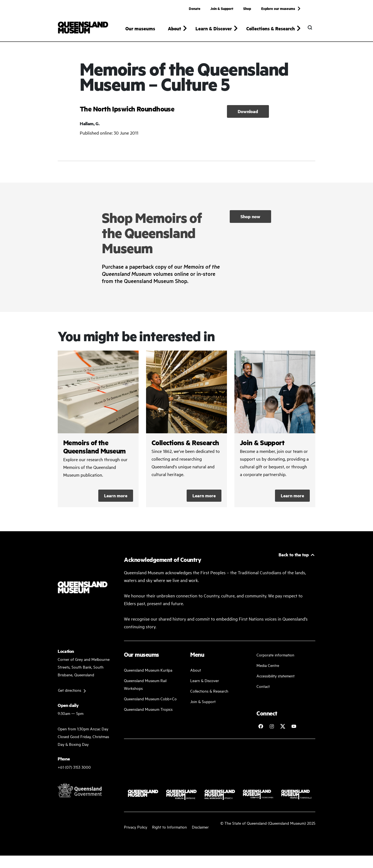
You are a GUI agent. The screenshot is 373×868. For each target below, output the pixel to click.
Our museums (140, 28)
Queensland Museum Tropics (148, 709)
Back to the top (294, 555)
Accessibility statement (276, 676)
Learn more (116, 496)
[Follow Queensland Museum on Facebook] (261, 726)
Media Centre (268, 665)
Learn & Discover (205, 680)
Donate (195, 8)
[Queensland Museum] (83, 28)
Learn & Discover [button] (214, 28)
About (196, 670)
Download (248, 111)
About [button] (174, 28)
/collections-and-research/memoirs (98, 429)
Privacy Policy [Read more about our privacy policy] (136, 827)
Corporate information (275, 655)
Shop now (250, 216)
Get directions (70, 690)
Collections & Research (209, 691)
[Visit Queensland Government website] (80, 790)
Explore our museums (278, 8)
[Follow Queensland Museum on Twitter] (283, 726)
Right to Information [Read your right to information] (170, 827)
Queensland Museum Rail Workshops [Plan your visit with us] (145, 684)
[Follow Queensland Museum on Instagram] (272, 726)
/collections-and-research (186, 429)
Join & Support (222, 8)
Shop (247, 8)
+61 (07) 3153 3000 (74, 767)
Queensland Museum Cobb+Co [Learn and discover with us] (150, 699)
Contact (263, 686)
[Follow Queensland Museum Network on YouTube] (294, 726)
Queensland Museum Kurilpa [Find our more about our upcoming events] (148, 670)
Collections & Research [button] (271, 28)
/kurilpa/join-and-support (275, 429)
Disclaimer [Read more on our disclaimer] (200, 827)
